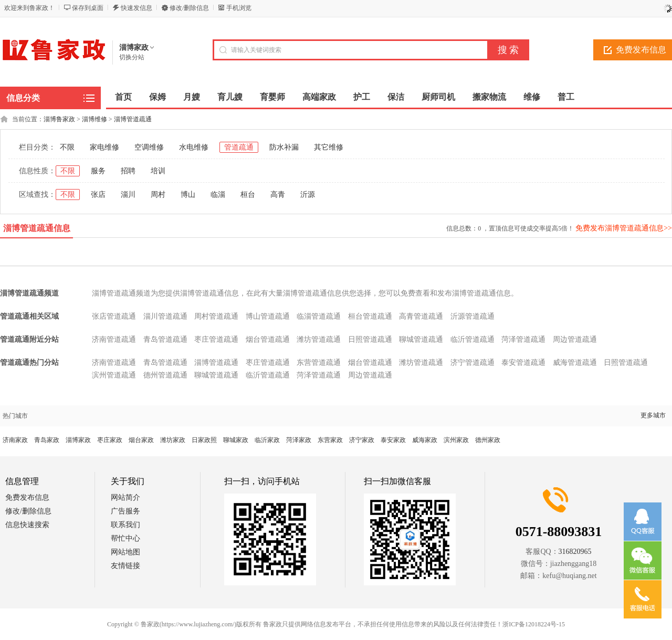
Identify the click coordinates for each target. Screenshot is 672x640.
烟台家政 (141, 440)
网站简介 (125, 497)
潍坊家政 (173, 440)
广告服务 (125, 511)
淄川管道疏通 (165, 316)
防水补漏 (284, 147)
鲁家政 (150, 624)
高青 (278, 195)
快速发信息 (136, 8)
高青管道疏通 (421, 316)
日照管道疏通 (370, 339)
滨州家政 (456, 440)
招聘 (128, 171)
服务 (98, 171)
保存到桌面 (88, 8)
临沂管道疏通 (472, 339)
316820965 (575, 552)
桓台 (248, 195)
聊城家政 (236, 440)
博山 (188, 195)
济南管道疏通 (114, 339)
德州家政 (488, 440)
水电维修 (194, 147)
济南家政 (15, 440)
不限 (67, 147)
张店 (98, 195)
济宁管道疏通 (472, 363)
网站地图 (125, 552)
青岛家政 (47, 440)
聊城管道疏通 (421, 339)
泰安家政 (393, 440)
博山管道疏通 (268, 316)
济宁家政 (362, 440)
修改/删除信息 (189, 8)
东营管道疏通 (319, 363)
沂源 (308, 195)
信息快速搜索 (27, 525)
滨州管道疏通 (114, 375)
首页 (123, 97)
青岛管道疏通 (165, 339)
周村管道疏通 (216, 316)
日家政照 (204, 440)
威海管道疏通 (575, 363)
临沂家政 (267, 440)
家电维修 (104, 147)
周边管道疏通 (575, 339)
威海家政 (425, 440)
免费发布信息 (27, 497)
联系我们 (125, 525)
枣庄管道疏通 (216, 339)
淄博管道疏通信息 (37, 228)
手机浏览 (239, 8)
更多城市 (653, 415)
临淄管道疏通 (319, 316)
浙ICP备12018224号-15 (534, 624)
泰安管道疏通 (523, 363)
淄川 (128, 195)
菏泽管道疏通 (523, 339)
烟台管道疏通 (268, 339)
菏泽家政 (299, 440)
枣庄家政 (110, 440)
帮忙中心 (125, 538)
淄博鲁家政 (59, 119)
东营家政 (330, 440)
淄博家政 (78, 440)
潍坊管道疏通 (319, 339)
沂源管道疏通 (472, 316)
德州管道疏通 (165, 375)
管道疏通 (239, 147)
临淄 (218, 195)
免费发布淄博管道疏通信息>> (624, 228)
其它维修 (329, 147)
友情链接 (125, 566)
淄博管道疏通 (133, 119)
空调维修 (149, 147)
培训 (158, 171)
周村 (158, 195)
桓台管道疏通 (370, 316)
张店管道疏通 (114, 316)
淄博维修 (94, 119)
